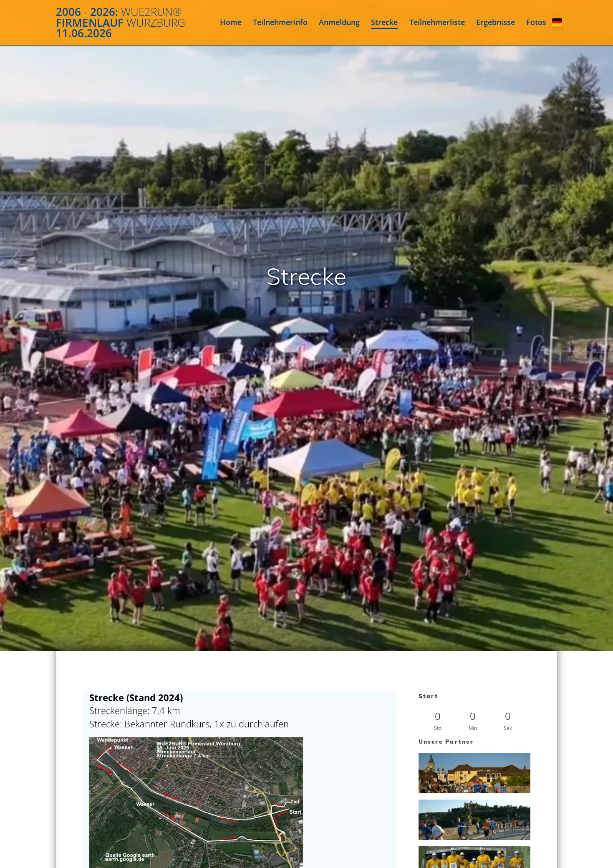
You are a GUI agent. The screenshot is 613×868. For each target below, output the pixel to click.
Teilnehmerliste (437, 22)
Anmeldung (339, 22)
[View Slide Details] (474, 773)
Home (231, 22)
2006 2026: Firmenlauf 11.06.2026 (121, 23)
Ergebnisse (496, 22)
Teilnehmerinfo (280, 22)
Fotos (536, 22)
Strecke (384, 22)
